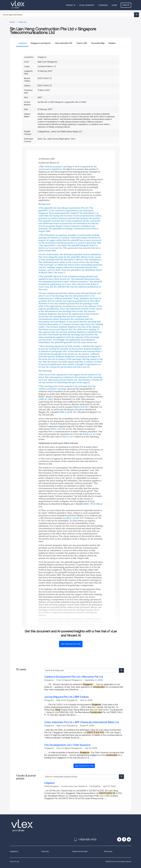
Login (114, 5)
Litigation (50, 783)
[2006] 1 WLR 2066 (91, 504)
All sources (108, 851)
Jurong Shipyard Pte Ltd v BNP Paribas (66, 697)
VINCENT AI (71, 5)
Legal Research (87, 5)
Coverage (103, 5)
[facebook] (124, 839)
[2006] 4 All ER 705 (67, 412)
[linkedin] (129, 839)
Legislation (14, 851)
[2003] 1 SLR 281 (58, 429)
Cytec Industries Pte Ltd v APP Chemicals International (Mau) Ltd (82, 722)
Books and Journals (80, 851)
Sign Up (126, 5)
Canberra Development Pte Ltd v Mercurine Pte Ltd (74, 677)
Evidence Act (89, 434)
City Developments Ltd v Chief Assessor (67, 745)
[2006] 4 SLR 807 (81, 407)
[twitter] (119, 839)
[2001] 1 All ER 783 (74, 518)
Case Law (45, 851)
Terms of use (14, 861)
